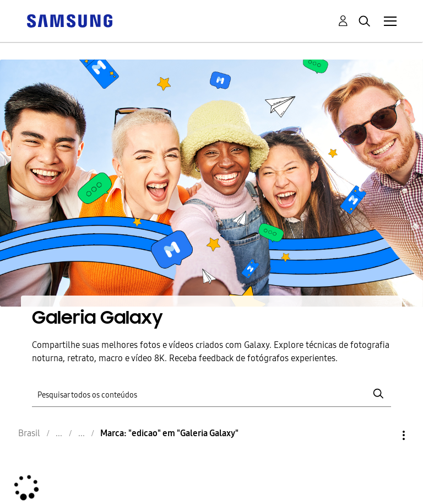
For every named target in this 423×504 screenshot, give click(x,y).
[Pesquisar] (211, 394)
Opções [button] (385, 435)
